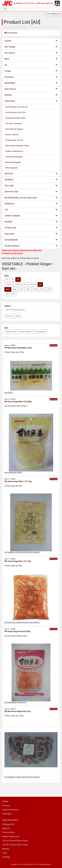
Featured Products (10, 810)
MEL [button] (28, 289)
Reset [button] (17, 316)
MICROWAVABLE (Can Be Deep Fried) (31, 198)
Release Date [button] (12, 332)
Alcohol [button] (33, 284)
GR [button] (13, 279)
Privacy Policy (8, 832)
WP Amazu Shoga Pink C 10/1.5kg (18, 561)
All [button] (18, 279)
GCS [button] (21, 289)
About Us (6, 828)
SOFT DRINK (31, 47)
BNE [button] (15, 289)
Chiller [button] (18, 284)
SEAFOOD (31, 174)
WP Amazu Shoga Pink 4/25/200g (17, 631)
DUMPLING (31, 204)
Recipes (6, 849)
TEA (31, 210)
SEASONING (31, 83)
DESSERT (31, 222)
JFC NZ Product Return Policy (15, 845)
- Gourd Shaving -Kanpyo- (14, 129)
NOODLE (31, 95)
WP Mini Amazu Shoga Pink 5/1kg (17, 711)
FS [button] (7, 279)
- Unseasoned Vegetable (14, 157)
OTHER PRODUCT (31, 246)
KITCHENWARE (31, 240)
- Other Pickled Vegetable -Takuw (17, 146)
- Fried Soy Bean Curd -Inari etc (16, 107)
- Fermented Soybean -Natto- (15, 118)
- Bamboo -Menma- (12, 135)
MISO (31, 59)
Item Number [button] (40, 332)
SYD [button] (42, 289)
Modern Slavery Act (11, 837)
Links (5, 853)
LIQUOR (31, 41)
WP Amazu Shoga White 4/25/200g (18, 402)
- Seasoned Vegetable (13, 162)
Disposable (31, 234)
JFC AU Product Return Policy (15, 841)
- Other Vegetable (11, 168)
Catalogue (7, 814)
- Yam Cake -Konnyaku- (13, 124)
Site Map (6, 857)
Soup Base (31, 77)
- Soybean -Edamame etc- (14, 151)
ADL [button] (8, 289)
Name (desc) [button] (26, 332)
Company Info (8, 824)
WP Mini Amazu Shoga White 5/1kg (18, 348)
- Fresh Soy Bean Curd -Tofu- (15, 112)
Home (5, 801)
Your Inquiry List (54, 14)
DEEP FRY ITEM (31, 192)
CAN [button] (49, 289)
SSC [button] (8, 294)
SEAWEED (31, 180)
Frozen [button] (9, 284)
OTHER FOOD (31, 228)
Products (6, 806)
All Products (11, 33)
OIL (31, 65)
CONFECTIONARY (31, 216)
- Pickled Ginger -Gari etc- (14, 140)
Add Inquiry (54, 345)
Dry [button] (25, 284)
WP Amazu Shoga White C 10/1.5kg (18, 481)
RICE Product (31, 89)
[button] (9, 316)
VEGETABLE (31, 101)
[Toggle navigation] (5, 9)
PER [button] (35, 289)
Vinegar (31, 71)
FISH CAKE (31, 186)
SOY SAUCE (31, 53)
